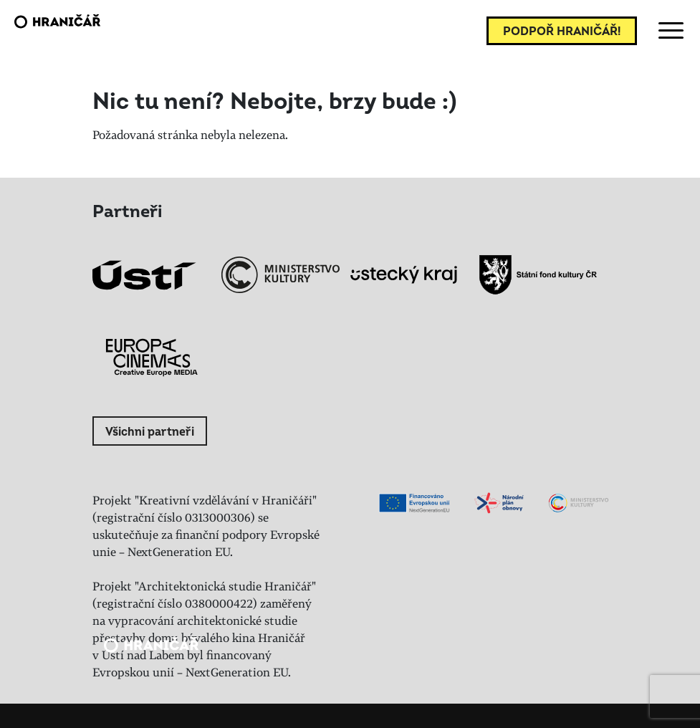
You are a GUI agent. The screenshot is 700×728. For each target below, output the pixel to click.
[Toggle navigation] (668, 31)
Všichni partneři (150, 432)
